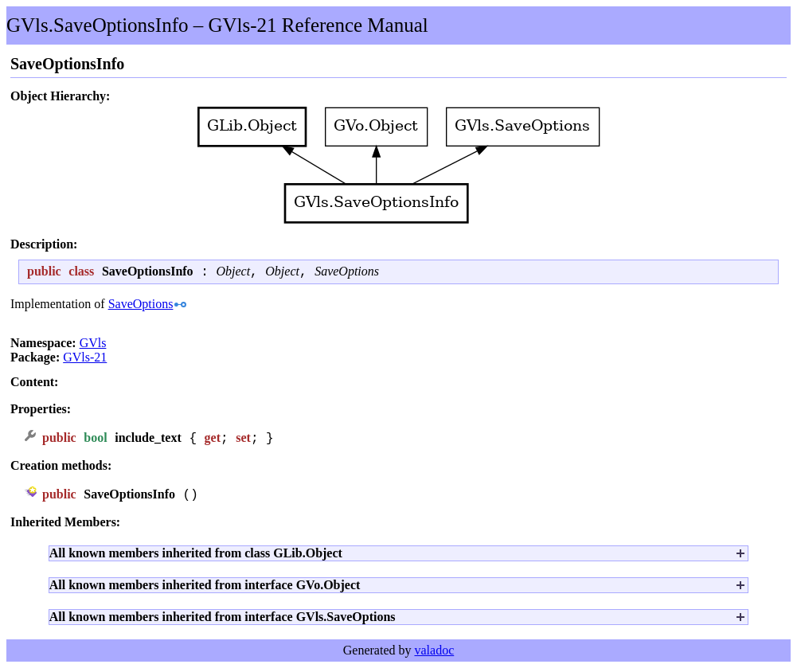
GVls (93, 345)
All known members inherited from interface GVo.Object (205, 589)
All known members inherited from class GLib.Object (196, 557)
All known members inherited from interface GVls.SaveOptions (223, 621)
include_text (148, 441)
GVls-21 (85, 359)
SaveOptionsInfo (129, 498)
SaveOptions (347, 273)
